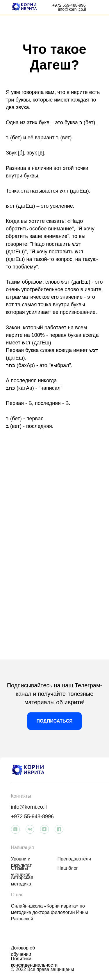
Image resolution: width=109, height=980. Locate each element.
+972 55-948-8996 (33, 817)
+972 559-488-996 (69, 5)
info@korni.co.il (72, 9)
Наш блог (68, 868)
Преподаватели (74, 859)
